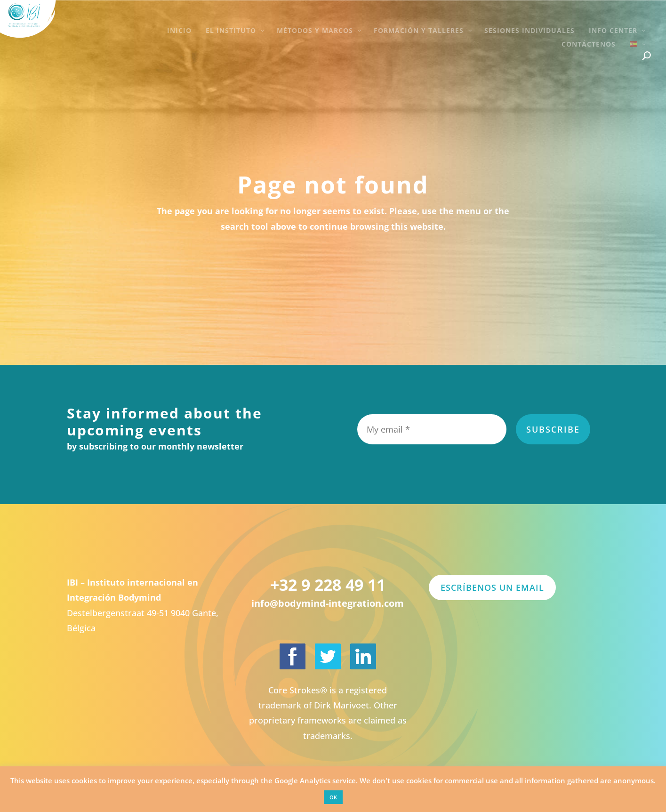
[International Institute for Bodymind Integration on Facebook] (293, 656)
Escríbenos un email (492, 587)
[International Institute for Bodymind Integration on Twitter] (328, 656)
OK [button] (333, 797)
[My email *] (432, 429)
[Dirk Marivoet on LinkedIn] (363, 656)
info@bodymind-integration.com (328, 603)
